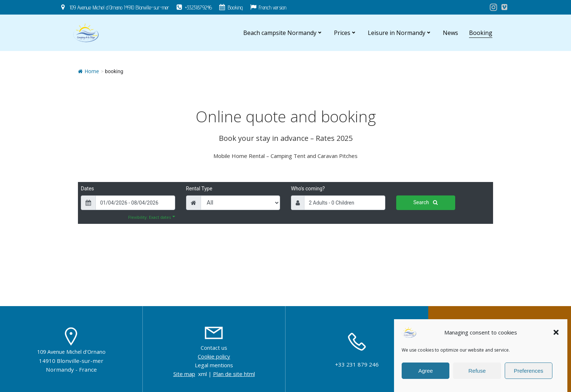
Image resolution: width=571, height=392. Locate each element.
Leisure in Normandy (400, 33)
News (450, 33)
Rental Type (199, 189)
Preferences (529, 371)
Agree (426, 371)
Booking (481, 33)
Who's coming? (308, 189)
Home (88, 71)
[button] (556, 332)
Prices (345, 33)
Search (426, 202)
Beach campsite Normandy (283, 33)
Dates (87, 189)
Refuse (477, 371)
